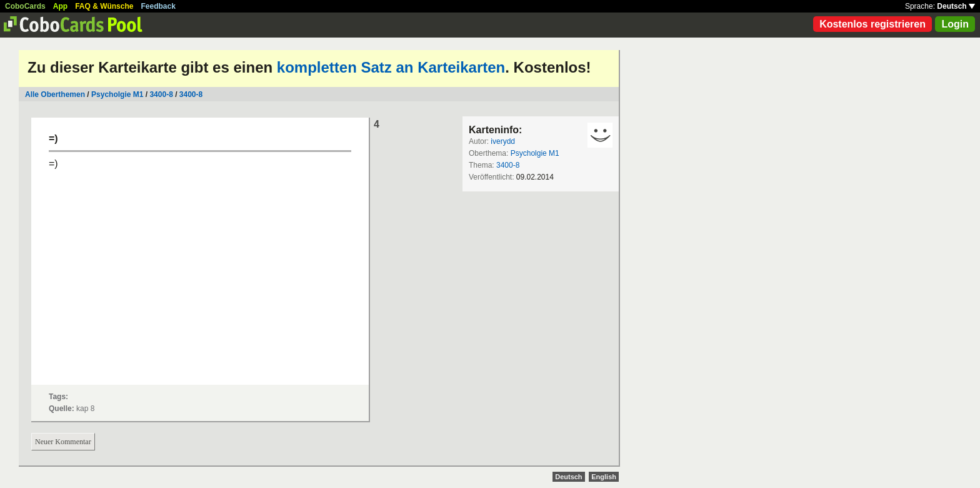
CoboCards (25, 6)
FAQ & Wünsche (104, 6)
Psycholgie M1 (117, 94)
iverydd (503, 141)
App (60, 6)
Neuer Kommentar (63, 442)
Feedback (158, 6)
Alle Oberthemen (55, 94)
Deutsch (956, 6)
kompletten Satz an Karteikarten (391, 67)
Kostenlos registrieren (872, 24)
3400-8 (161, 94)
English (604, 477)
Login (955, 24)
